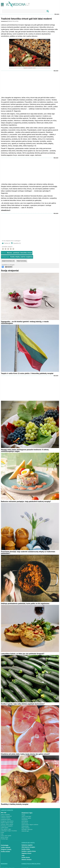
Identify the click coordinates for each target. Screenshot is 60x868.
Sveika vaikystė (6, 847)
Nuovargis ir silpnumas (27, 829)
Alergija (23, 815)
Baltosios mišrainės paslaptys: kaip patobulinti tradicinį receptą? (26, 501)
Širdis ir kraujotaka (5, 815)
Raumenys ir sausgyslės (7, 826)
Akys (2, 834)
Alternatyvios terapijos (28, 847)
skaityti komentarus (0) (8, 261)
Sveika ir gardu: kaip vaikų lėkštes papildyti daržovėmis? (23, 704)
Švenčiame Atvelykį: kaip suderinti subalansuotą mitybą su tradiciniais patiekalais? (28, 553)
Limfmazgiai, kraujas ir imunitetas (9, 831)
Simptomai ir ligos (27, 813)
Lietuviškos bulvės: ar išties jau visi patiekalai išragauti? (23, 654)
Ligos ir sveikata (7, 810)
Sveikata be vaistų (28, 843)
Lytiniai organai (5, 828)
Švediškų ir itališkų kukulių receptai (15, 804)
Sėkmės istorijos (27, 860)
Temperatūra (25, 820)
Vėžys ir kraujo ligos (26, 816)
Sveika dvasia (26, 857)
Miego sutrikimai (25, 828)
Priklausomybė (25, 826)
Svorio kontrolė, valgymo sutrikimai (30, 825)
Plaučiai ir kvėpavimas (6, 816)
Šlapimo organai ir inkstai (7, 823)
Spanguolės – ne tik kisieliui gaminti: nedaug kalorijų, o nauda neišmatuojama (25, 322)
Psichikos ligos (5, 839)
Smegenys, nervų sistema (7, 821)
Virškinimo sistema (5, 818)
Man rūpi (4, 813)
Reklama (57, 14)
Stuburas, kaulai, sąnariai (7, 824)
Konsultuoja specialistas (31, 864)
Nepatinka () (17, 243)
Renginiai (4, 864)
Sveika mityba (15, 257)
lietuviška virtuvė (26, 253)
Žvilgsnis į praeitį (6, 849)
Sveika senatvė (5, 852)
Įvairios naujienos (27, 257)
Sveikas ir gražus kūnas (29, 851)
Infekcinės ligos (25, 831)
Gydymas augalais (27, 845)
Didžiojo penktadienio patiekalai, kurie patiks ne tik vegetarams (25, 604)
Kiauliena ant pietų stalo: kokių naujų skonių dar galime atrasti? (25, 754)
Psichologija (5, 845)
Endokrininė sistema (6, 819)
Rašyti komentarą (22, 261)
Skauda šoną (25, 823)
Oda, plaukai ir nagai (6, 829)
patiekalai (16, 253)
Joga (23, 855)
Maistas (10, 253)
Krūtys (3, 832)
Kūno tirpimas (25, 821)
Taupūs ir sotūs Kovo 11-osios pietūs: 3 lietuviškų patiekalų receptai (27, 373)
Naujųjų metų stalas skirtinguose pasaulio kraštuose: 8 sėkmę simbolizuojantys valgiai (25, 450)
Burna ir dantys (5, 837)
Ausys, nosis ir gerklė (6, 836)
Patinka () (7, 243)
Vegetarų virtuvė (26, 853)
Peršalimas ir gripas (26, 818)
